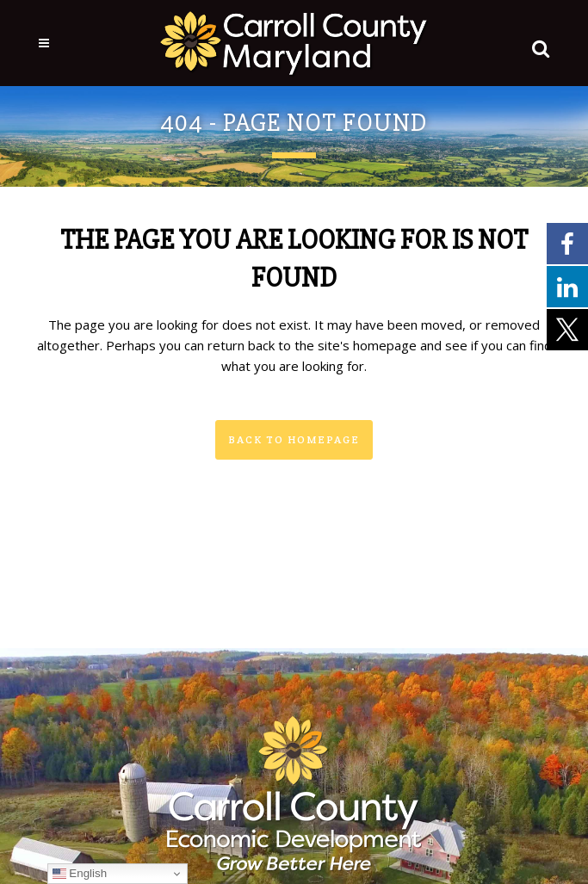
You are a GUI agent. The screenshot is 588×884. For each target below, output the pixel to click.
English (80, 874)
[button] (537, 45)
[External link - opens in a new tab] (567, 243)
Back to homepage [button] (294, 439)
